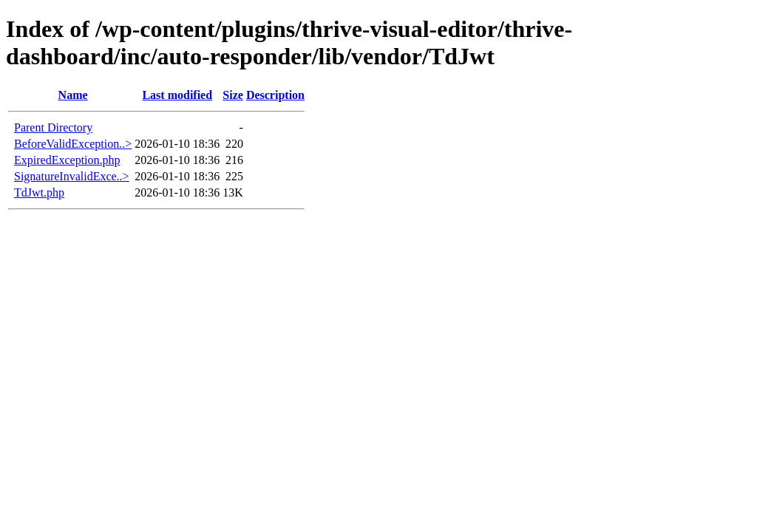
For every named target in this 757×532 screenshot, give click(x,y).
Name (73, 95)
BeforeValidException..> (73, 144)
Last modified (177, 95)
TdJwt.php (39, 192)
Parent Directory (53, 127)
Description (275, 95)
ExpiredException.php (67, 160)
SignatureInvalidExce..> (72, 176)
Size (233, 95)
